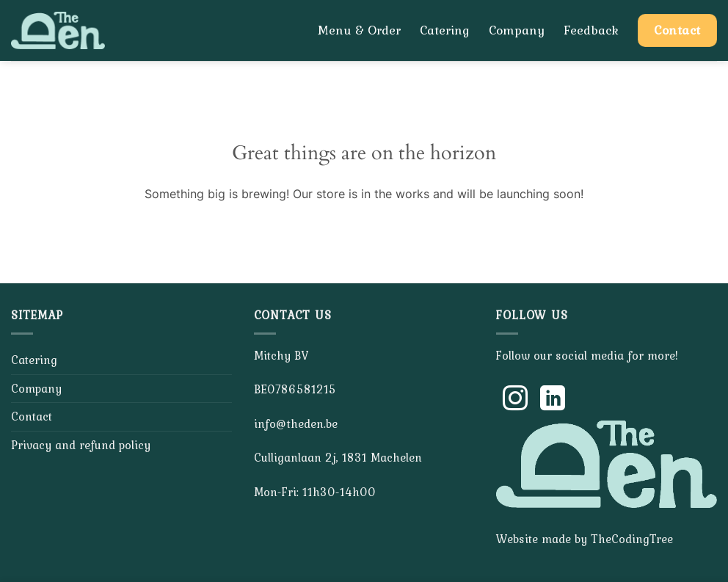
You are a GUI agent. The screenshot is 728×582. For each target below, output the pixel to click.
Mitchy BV (281, 355)
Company (517, 30)
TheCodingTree (632, 539)
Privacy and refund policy (81, 445)
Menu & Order (359, 30)
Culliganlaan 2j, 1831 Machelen (338, 457)
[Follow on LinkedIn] (553, 400)
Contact (32, 416)
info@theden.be (296, 423)
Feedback (591, 30)
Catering (445, 30)
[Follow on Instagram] (515, 400)
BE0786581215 (295, 389)
